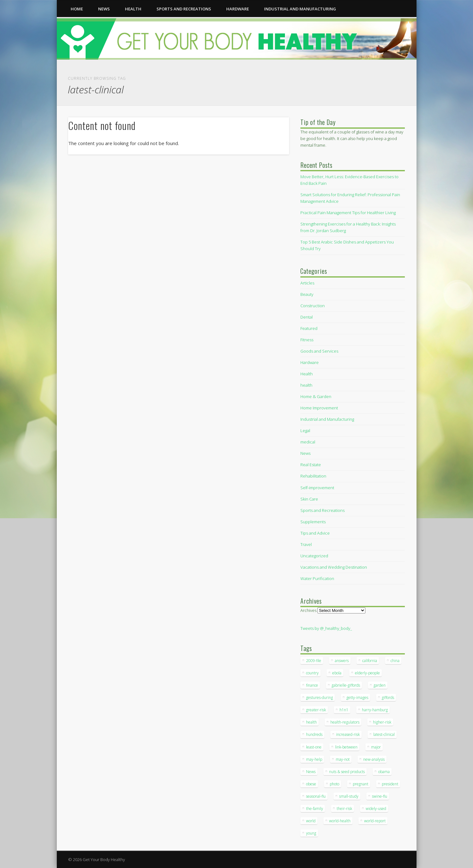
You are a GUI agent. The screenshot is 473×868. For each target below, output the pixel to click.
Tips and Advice (315, 533)
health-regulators (345, 722)
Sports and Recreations (184, 9)
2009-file (314, 661)
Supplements (313, 522)
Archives (308, 610)
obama (384, 772)
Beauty (307, 294)
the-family (315, 809)
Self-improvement (317, 488)
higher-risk (382, 722)
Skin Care (309, 499)
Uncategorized (314, 556)
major (376, 747)
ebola (337, 673)
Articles (307, 283)
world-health (340, 821)
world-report (375, 821)
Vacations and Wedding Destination (334, 567)
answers (342, 661)
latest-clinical (384, 734)
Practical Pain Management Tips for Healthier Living (348, 213)
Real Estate (311, 465)
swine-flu (380, 796)
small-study (349, 796)
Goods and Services (319, 351)
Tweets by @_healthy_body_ (326, 628)
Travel (306, 544)
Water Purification (317, 578)
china (395, 661)
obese (311, 784)
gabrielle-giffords (346, 685)
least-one (314, 747)
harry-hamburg (375, 710)
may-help (314, 759)
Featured (309, 328)
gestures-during (319, 698)
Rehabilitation (313, 476)
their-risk (344, 809)
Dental (307, 317)
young (311, 833)
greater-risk (316, 710)
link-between (346, 747)
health (133, 9)
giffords (388, 698)
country (312, 673)
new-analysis (374, 759)
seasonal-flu (316, 796)
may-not (343, 759)
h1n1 (344, 710)
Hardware (238, 9)
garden (380, 685)
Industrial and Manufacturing (300, 9)
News (104, 9)
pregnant (361, 784)
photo (334, 784)
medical (308, 442)
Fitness (307, 340)
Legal (305, 431)
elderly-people (367, 673)
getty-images (357, 698)
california (370, 661)
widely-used (376, 809)
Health (307, 374)
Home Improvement (319, 408)
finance (312, 685)
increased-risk (348, 734)
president (390, 784)
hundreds (314, 734)
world (311, 821)
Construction (313, 306)
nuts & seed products (347, 772)
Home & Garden (316, 396)
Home (77, 9)
